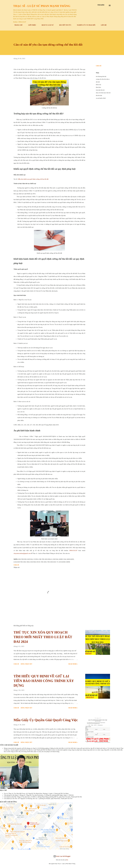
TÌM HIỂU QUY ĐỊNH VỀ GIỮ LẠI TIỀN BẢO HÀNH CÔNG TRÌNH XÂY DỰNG (44, 681)
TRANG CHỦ (17, 25)
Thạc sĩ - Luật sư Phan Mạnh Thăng (42, 6)
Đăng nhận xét (26, 664)
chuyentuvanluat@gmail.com (22, 553)
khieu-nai (98, 85)
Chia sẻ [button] (99, 66)
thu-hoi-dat (99, 95)
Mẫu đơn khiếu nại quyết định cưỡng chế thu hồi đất (33, 179)
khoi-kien (98, 87)
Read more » (73, 664)
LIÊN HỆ (102, 25)
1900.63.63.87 (73, 550)
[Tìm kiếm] (101, 5)
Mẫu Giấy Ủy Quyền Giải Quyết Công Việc (46, 720)
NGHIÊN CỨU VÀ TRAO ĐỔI (85, 25)
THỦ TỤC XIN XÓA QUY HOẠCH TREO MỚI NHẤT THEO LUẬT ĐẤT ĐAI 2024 (43, 637)
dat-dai (98, 82)
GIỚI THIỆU (31, 25)
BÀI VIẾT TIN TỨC (64, 25)
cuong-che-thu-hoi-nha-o (103, 79)
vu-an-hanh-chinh (101, 98)
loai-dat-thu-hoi (100, 90)
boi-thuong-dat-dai (101, 76)
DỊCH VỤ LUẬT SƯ (46, 25)
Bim (67, 860)
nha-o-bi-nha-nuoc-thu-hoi (103, 93)
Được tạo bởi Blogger (62, 856)
